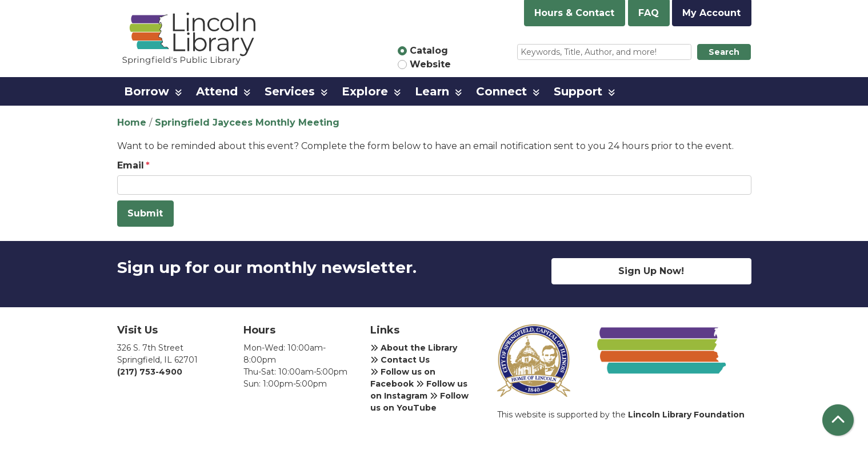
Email (131, 165)
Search (724, 52)
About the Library (414, 348)
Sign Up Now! (651, 271)
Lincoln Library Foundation (686, 415)
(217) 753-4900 (150, 372)
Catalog (429, 51)
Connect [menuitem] (501, 91)
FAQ (649, 13)
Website (430, 64)
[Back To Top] (838, 420)
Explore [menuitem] (365, 91)
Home (132, 122)
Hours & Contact (574, 13)
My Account (711, 13)
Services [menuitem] (290, 91)
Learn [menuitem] (432, 91)
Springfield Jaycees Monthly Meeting (247, 122)
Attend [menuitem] (217, 91)
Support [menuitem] (578, 91)
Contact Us (400, 360)
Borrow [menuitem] (147, 91)
